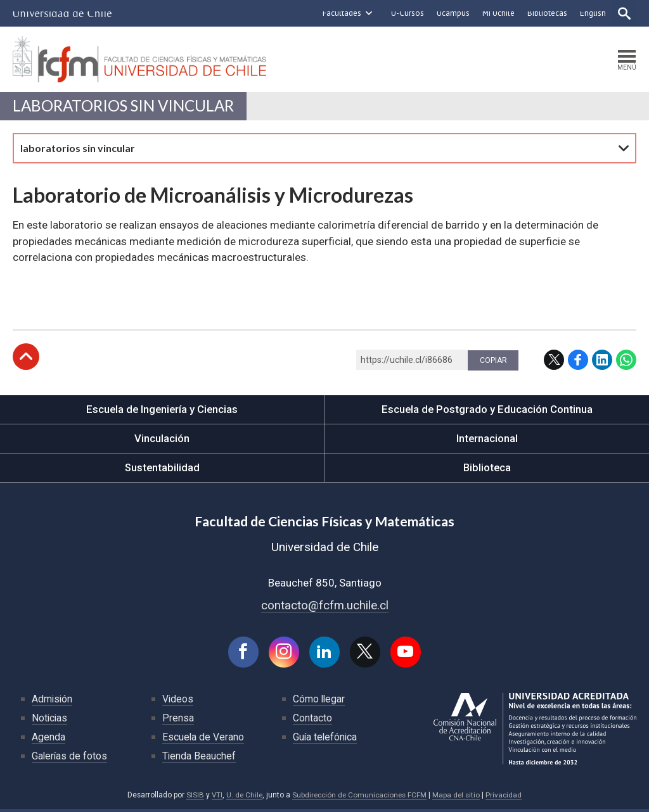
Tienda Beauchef (199, 758)
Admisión (53, 701)
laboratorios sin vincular (125, 107)
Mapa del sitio (459, 797)
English (592, 13)
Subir (26, 358)
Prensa (178, 720)
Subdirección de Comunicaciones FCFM (360, 797)
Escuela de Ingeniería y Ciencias (162, 411)
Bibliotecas (546, 13)
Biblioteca (487, 469)
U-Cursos (406, 13)
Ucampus (452, 13)
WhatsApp (626, 362)
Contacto (312, 720)
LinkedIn (602, 362)
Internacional (487, 440)
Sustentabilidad (162, 469)
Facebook (578, 362)
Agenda (48, 739)
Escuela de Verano (203, 739)
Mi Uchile (497, 13)
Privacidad (507, 797)
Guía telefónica (326, 739)
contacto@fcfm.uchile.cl (325, 607)
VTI (214, 797)
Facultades (341, 13)
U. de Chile (242, 797)
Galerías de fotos (70, 758)
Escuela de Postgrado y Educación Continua (487, 411)
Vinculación (162, 440)
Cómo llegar (319, 701)
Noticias (50, 720)
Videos (178, 701)
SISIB (191, 797)
